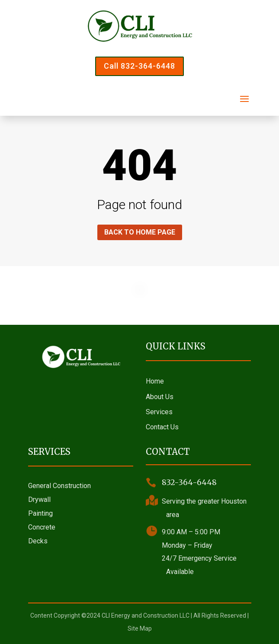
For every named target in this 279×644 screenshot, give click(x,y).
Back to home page (140, 232)
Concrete (42, 527)
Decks (38, 541)
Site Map (140, 628)
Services (159, 412)
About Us (160, 397)
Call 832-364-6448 (139, 66)
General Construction (59, 486)
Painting (40, 513)
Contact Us (162, 427)
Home (155, 381)
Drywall (39, 500)
